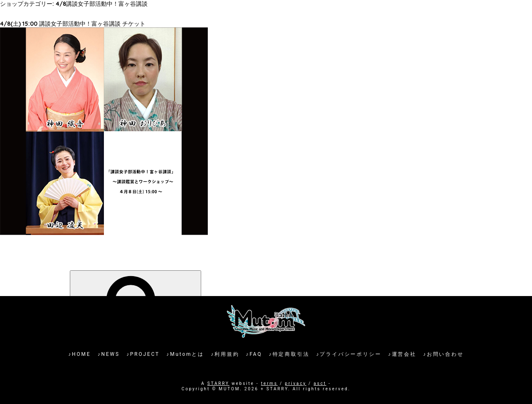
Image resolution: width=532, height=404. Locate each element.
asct (320, 383)
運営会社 (404, 354)
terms (269, 383)
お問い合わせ (445, 354)
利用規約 (227, 354)
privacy (296, 383)
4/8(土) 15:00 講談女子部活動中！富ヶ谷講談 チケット (73, 24)
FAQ (256, 354)
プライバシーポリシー (350, 354)
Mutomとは (187, 354)
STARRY (218, 383)
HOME (81, 354)
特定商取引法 (291, 354)
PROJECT (145, 354)
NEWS (111, 354)
